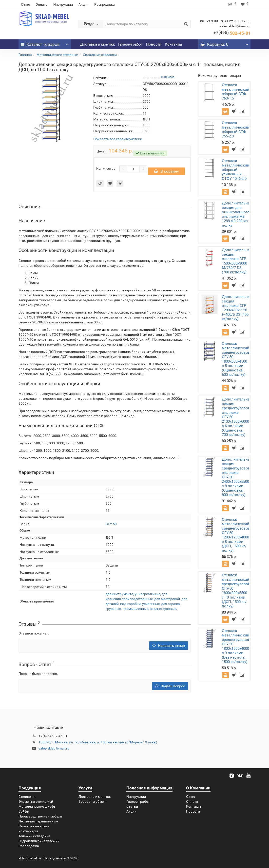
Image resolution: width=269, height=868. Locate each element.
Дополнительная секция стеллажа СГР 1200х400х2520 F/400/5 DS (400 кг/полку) (237, 308)
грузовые (113, 609)
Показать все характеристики (118, 139)
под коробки (130, 604)
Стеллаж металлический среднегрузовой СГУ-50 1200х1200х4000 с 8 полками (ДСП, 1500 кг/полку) (236, 535)
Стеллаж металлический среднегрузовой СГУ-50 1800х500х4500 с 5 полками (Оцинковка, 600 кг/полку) (236, 359)
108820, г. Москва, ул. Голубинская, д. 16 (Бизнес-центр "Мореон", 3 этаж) (98, 742)
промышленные (135, 609)
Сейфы (24, 811)
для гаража (171, 604)
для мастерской (167, 599)
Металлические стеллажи (57, 55)
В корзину (166, 171)
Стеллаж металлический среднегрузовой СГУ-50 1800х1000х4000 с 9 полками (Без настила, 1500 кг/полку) (236, 646)
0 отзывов (168, 77)
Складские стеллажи (100, 55)
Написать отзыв (169, 646)
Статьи (132, 806)
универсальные (147, 594)
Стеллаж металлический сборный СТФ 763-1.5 (236, 92)
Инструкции (63, 4)
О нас (25, 4)
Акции (84, 4)
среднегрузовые (163, 609)
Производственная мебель (40, 816)
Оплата (42, 4)
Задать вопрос (170, 686)
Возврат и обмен (92, 801)
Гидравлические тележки (39, 841)
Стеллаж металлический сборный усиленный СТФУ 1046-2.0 (236, 170)
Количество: (106, 168)
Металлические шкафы (38, 806)
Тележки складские (34, 836)
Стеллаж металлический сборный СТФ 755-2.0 (236, 130)
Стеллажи (27, 797)
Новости (154, 44)
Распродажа (105, 4)
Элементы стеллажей (36, 801)
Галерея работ (130, 44)
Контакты (173, 44)
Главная (25, 55)
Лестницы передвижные (38, 821)
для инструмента (119, 594)
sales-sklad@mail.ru (54, 748)
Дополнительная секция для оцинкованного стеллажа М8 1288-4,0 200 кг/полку (237, 214)
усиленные (151, 604)
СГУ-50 (111, 524)
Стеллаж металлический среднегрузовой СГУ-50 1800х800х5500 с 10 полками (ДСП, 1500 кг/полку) (236, 591)
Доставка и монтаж (97, 44)
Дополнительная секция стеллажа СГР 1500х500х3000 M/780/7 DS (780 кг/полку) (237, 261)
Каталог (45, 43)
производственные (137, 599)
